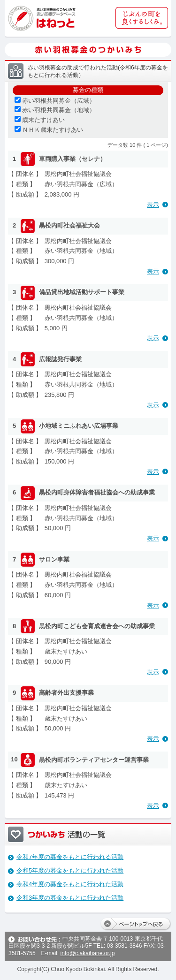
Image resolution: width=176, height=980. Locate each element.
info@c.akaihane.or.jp (87, 953)
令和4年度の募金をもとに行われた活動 (70, 884)
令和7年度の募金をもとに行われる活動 (70, 857)
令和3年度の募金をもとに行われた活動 (70, 898)
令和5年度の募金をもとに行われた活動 (70, 870)
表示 (153, 205)
